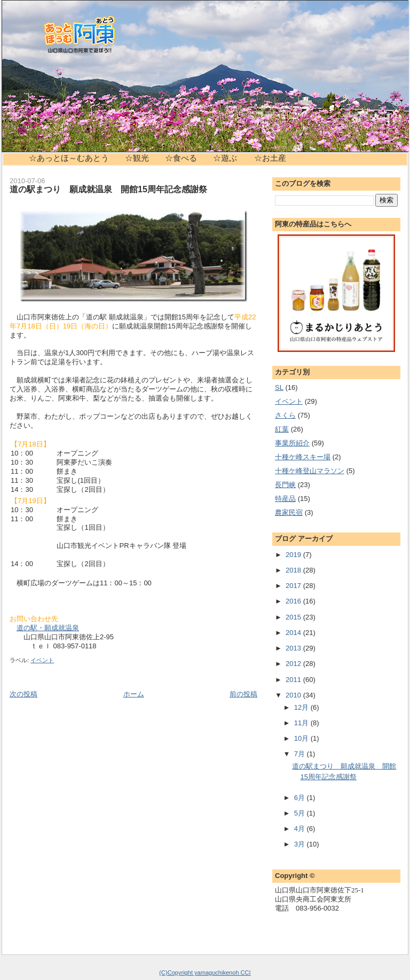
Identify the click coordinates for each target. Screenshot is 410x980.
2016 (294, 601)
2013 (294, 648)
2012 (294, 664)
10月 (302, 738)
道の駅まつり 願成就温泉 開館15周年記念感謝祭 (108, 189)
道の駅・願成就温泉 (48, 628)
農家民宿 (289, 512)
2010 (294, 695)
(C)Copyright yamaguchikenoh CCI (205, 973)
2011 (294, 680)
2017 (294, 586)
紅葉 (282, 429)
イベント (42, 660)
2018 (294, 570)
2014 (294, 633)
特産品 (285, 499)
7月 (301, 754)
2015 (294, 617)
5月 (301, 813)
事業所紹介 (292, 443)
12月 (302, 707)
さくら (285, 415)
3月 (301, 844)
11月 (302, 723)
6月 (301, 798)
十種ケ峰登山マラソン (310, 471)
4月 (301, 829)
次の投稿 (23, 694)
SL (279, 387)
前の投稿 (243, 694)
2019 (294, 555)
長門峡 (285, 485)
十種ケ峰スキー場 (303, 457)
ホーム (134, 694)
